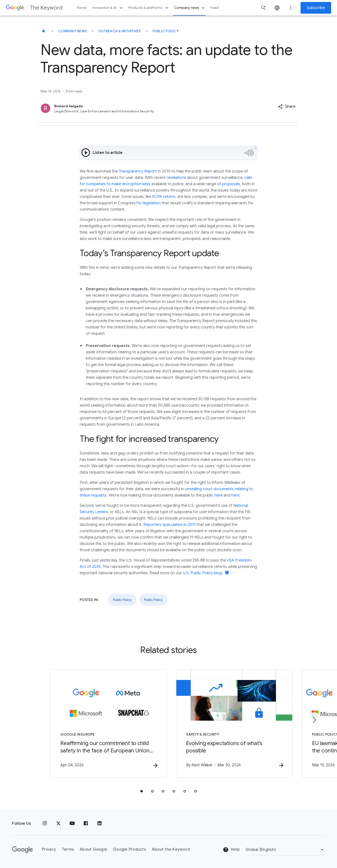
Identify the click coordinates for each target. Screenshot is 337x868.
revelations (176, 178)
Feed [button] (215, 8)
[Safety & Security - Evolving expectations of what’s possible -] (233, 724)
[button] (287, 107)
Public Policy (166, 31)
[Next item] (314, 720)
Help (231, 850)
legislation (152, 203)
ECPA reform (164, 197)
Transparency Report (138, 171)
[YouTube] (72, 824)
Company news (190, 8)
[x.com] (58, 824)
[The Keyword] (44, 31)
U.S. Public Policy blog (202, 573)
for (139, 203)
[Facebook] (86, 824)
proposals (231, 184)
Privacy (49, 850)
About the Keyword (171, 850)
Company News (72, 31)
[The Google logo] (22, 850)
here (219, 495)
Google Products (129, 850)
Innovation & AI (108, 8)
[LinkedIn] (100, 824)
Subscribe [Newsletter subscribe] (316, 8)
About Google (93, 850)
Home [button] (82, 8)
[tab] (142, 791)
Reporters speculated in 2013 (169, 525)
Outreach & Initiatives (120, 31)
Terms (68, 850)
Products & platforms (149, 8)
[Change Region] (285, 850)
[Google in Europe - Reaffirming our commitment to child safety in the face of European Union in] (104, 724)
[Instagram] (45, 824)
